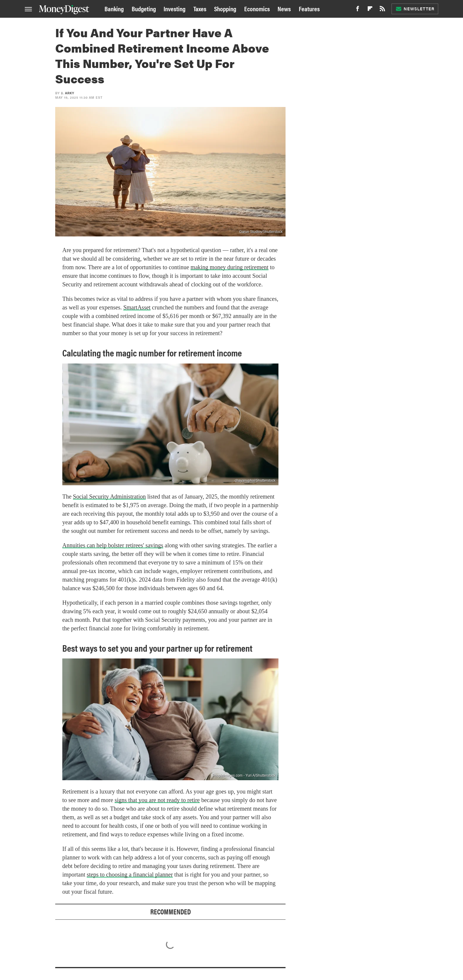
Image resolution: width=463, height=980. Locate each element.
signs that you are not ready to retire (157, 800)
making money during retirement (229, 267)
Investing (175, 8)
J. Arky (68, 93)
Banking (114, 8)
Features (309, 8)
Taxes (200, 8)
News (284, 8)
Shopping (225, 8)
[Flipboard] (370, 10)
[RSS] (382, 10)
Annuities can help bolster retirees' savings (113, 545)
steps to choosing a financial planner (130, 874)
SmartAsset (137, 307)
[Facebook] (358, 10)
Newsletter (415, 9)
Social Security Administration (109, 497)
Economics (257, 8)
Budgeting (144, 8)
